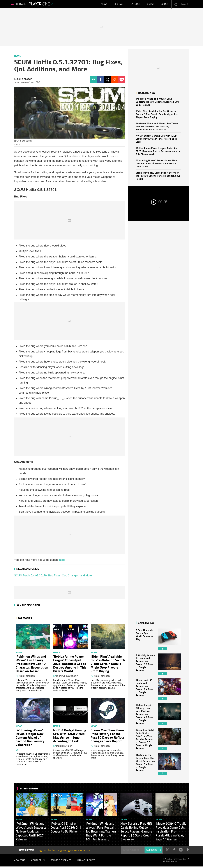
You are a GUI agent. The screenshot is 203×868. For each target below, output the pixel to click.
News (104, 5)
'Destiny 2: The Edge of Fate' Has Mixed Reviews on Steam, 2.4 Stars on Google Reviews (145, 766)
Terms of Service (61, 862)
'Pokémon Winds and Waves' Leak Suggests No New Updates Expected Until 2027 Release (158, 103)
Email (94, 81)
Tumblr (188, 851)
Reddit (115, 81)
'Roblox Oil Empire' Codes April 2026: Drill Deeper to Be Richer (66, 829)
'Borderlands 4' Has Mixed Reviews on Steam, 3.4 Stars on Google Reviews (145, 691)
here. (62, 561)
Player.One (51, 5)
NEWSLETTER (26, 851)
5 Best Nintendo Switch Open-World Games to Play (145, 641)
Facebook (101, 81)
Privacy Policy (86, 862)
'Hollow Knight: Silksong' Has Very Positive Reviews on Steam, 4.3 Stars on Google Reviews (145, 716)
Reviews (118, 5)
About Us (20, 862)
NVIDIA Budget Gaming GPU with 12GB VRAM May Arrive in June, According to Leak (156, 140)
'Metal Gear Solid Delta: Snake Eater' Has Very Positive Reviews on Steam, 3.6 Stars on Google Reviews (145, 741)
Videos (150, 5)
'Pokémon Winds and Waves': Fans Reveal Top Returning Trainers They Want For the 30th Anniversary (101, 833)
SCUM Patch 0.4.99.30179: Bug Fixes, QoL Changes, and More (53, 577)
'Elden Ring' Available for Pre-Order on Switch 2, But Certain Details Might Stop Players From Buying (157, 115)
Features (135, 5)
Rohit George (24, 81)
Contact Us (38, 862)
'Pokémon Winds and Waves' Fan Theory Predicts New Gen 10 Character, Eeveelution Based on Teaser (157, 128)
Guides (164, 5)
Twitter (108, 81)
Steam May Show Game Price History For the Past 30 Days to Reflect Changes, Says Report (158, 177)
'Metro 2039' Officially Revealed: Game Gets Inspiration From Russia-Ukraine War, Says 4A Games (171, 833)
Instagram (181, 851)
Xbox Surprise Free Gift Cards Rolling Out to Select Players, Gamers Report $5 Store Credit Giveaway (136, 833)
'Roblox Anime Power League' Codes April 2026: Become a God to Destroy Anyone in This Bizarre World (158, 152)
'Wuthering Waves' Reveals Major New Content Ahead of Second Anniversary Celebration (156, 165)
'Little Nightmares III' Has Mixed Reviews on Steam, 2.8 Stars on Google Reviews (145, 666)
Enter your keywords (176, 4)
